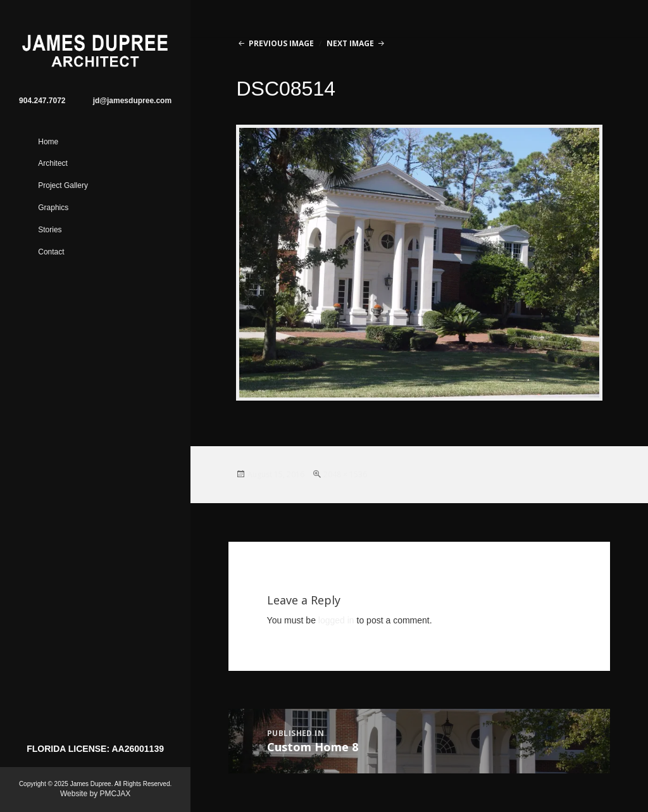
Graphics (53, 208)
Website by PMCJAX (95, 794)
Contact (51, 252)
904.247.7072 (42, 101)
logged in (336, 620)
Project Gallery (63, 185)
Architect (53, 163)
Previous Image (281, 43)
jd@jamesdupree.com (132, 101)
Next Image (350, 43)
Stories (50, 230)
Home (48, 142)
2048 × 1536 (345, 474)
